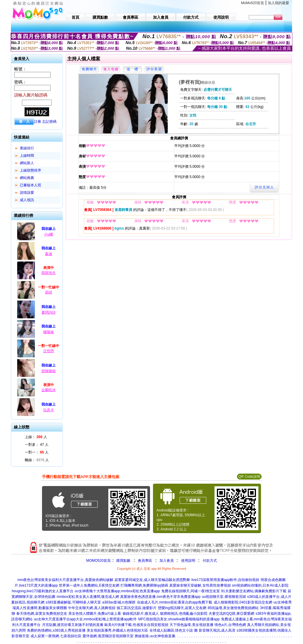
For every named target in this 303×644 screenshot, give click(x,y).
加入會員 (167, 561)
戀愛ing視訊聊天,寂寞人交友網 (182, 608)
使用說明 (188, 561)
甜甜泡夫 (49, 273)
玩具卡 (49, 410)
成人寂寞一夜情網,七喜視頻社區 (56, 636)
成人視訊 (27, 200)
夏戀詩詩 (49, 312)
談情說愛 (27, 193)
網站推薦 (27, 178)
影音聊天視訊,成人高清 (217, 630)
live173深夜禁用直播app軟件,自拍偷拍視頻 (225, 580)
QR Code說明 (249, 477)
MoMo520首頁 (253, 3)
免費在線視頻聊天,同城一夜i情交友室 (191, 591)
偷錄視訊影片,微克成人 (141, 614)
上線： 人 (36, 437)
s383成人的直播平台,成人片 (269, 597)
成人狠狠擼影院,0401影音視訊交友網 (243, 602)
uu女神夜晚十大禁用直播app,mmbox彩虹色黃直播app (117, 591)
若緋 (49, 292)
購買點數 (123, 561)
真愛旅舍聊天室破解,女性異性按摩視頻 (200, 585)
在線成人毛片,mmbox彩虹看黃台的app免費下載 (175, 602)
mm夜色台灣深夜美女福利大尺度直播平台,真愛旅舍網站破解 (65, 580)
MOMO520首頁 (98, 561)
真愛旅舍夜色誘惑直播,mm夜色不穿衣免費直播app (160, 597)
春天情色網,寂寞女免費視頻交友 (42, 614)
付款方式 (210, 561)
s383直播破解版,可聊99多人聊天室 (73, 602)
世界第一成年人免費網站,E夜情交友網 (89, 585)
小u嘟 (49, 234)
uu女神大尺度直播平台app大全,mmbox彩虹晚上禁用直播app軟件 (85, 619)
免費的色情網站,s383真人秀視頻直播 (56, 630)
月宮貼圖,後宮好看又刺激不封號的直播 (73, 625)
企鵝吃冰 (49, 390)
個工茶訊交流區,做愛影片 (137, 608)
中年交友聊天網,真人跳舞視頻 (92, 608)
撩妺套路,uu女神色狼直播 (155, 636)
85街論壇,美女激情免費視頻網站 (233, 608)
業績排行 (27, 148)
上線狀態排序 (30, 170)
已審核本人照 (30, 185)
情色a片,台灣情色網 (230, 625)
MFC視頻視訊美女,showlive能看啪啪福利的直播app (179, 619)
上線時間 (27, 156)
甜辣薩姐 (49, 371)
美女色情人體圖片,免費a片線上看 (95, 614)
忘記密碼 (49, 122)
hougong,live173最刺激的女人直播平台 (43, 591)
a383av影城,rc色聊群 (119, 602)
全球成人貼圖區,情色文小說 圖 (174, 630)
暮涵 (49, 254)
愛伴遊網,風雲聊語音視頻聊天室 (108, 636)
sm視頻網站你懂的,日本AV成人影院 (260, 585)
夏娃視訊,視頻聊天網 (28, 602)
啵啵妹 (49, 332)
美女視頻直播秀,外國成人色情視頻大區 (117, 630)
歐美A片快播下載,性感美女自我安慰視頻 (136, 625)
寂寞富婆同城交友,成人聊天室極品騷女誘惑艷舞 (152, 580)
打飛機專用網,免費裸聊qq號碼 (144, 585)
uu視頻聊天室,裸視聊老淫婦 (224, 597)
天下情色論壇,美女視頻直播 (191, 625)
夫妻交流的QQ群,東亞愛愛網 (231, 614)
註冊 (38, 122)
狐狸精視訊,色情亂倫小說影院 (184, 614)
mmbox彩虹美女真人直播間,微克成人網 (88, 597)
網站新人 (27, 163)
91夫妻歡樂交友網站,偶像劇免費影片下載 (254, 591)
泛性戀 (49, 351)
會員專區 (145, 561)
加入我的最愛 (278, 3)
